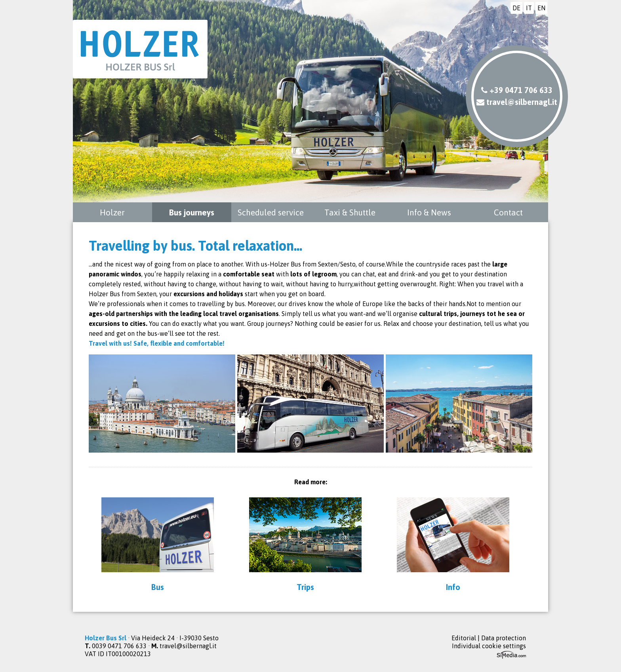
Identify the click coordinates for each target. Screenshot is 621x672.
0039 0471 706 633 (119, 646)
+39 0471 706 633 (517, 90)
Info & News (429, 212)
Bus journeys (192, 212)
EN (541, 8)
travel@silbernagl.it (517, 102)
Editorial (464, 638)
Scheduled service (271, 212)
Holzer (112, 212)
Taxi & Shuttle (350, 212)
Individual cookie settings (489, 646)
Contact (508, 212)
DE (516, 8)
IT (529, 8)
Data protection (504, 638)
